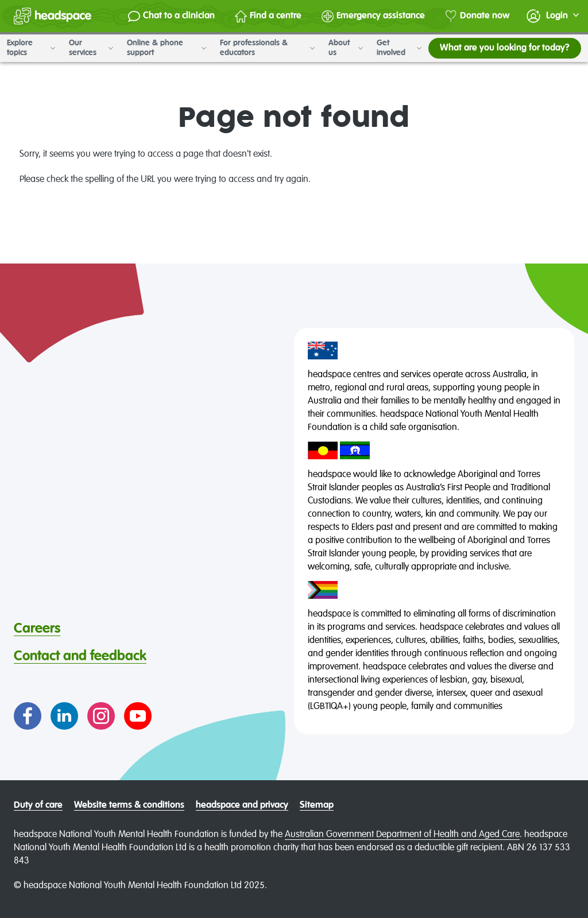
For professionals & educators (267, 48)
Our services (91, 48)
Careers (37, 629)
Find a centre (268, 16)
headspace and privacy (242, 805)
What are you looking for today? (505, 48)
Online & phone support (167, 48)
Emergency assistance (373, 16)
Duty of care (38, 805)
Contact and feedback (80, 656)
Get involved (399, 48)
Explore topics (31, 48)
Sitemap (317, 805)
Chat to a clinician (171, 16)
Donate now (477, 16)
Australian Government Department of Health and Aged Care (402, 835)
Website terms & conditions (129, 805)
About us (346, 48)
